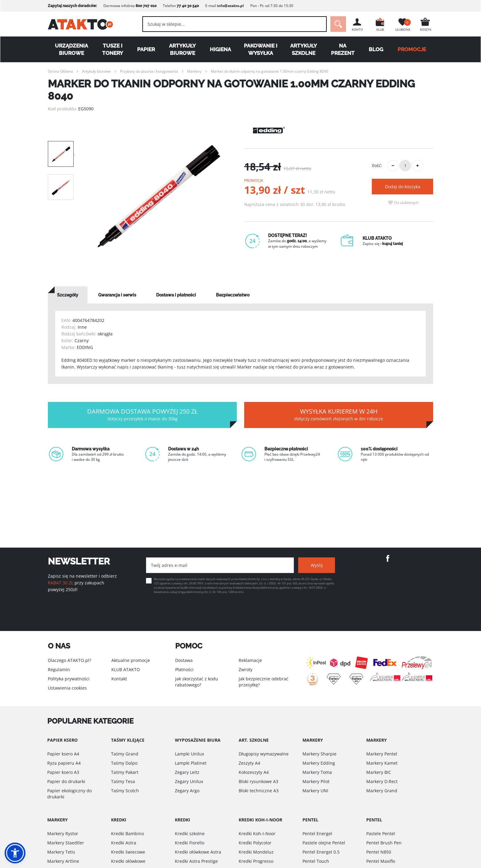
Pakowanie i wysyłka (261, 49)
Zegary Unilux (189, 781)
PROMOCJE (412, 49)
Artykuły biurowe (182, 49)
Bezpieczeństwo (233, 295)
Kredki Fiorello (190, 843)
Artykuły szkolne (304, 49)
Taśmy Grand (125, 754)
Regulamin (59, 669)
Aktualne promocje (131, 660)
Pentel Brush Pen (384, 843)
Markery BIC (379, 772)
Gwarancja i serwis (117, 295)
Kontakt (119, 679)
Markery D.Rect (382, 781)
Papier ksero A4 (63, 754)
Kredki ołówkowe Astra (198, 852)
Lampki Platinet (191, 763)
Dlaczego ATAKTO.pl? (69, 660)
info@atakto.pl (230, 6)
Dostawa (184, 660)
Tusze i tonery (113, 49)
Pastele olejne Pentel (324, 843)
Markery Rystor (63, 834)
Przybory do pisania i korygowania (149, 71)
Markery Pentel (382, 754)
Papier (146, 49)
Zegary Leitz (187, 772)
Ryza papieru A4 (64, 763)
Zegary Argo (187, 791)
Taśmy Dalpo (124, 763)
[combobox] (235, 24)
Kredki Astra (124, 843)
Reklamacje (250, 660)
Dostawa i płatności (176, 295)
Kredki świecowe (128, 852)
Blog (376, 49)
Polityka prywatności (69, 679)
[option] (159, 196)
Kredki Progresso (256, 861)
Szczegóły (68, 295)
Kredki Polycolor (255, 843)
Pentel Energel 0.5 (321, 852)
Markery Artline (63, 861)
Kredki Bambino (127, 834)
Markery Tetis (61, 852)
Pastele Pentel (381, 834)
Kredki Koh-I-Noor (257, 834)
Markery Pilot (316, 781)
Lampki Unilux (189, 754)
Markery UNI (315, 791)
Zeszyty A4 (249, 763)
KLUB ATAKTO (126, 669)
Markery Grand (382, 791)
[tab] (68, 295)
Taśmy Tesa (123, 781)
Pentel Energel (317, 834)
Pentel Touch (316, 861)
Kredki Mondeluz (256, 852)
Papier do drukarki (66, 781)
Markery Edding (319, 763)
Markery (194, 71)
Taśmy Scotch (125, 791)
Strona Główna (60, 71)
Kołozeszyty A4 (254, 772)
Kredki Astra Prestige (196, 861)
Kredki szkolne (190, 834)
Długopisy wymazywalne (264, 754)
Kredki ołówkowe (128, 861)
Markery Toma (317, 772)
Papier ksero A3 (63, 772)
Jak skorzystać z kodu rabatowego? (197, 682)
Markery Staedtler (66, 843)
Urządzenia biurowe (71, 49)
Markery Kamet (382, 763)
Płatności (184, 669)
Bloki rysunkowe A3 (258, 781)
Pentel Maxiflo (381, 861)
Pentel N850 (379, 852)
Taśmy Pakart (125, 772)
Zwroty (246, 669)
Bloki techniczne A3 (259, 791)
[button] (15, 853)
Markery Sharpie (319, 754)
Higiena (220, 49)
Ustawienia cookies (67, 688)
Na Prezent (343, 49)
